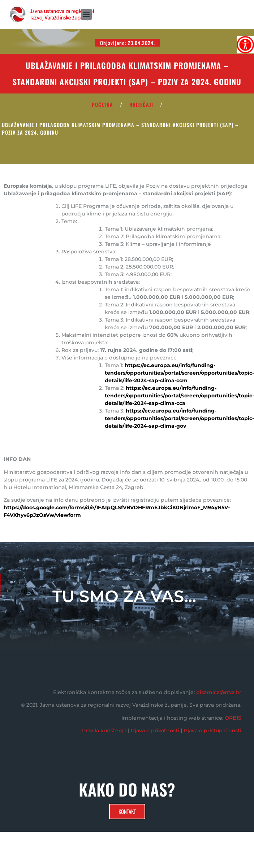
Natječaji (141, 104)
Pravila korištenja (104, 730)
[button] (86, 14)
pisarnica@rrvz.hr (219, 692)
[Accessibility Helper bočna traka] (245, 45)
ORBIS (233, 718)
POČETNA (102, 104)
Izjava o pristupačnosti (212, 730)
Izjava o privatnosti (155, 730)
